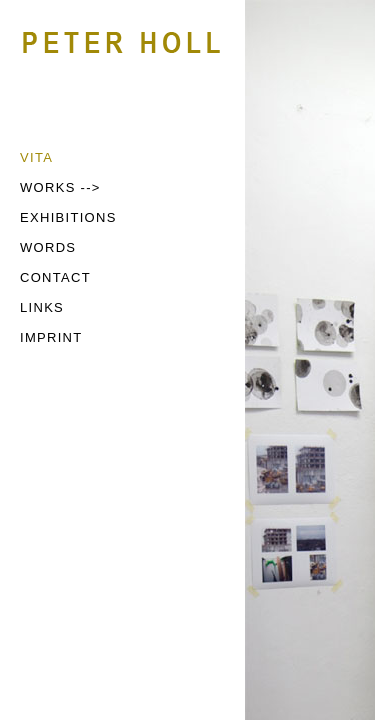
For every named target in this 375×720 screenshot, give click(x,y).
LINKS (42, 307)
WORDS (48, 247)
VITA (36, 157)
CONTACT (55, 277)
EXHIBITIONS (68, 217)
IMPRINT (51, 337)
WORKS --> (60, 187)
